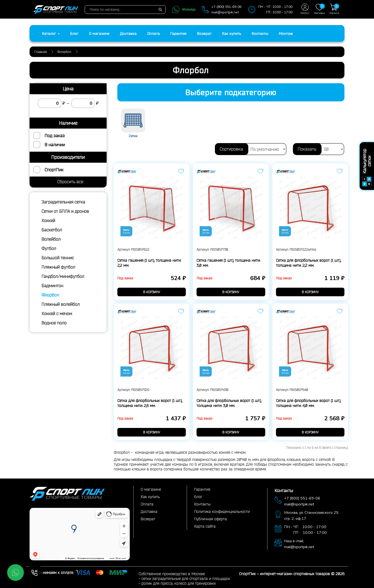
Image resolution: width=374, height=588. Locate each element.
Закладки (319, 9)
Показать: (307, 149)
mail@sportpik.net (225, 12)
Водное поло (54, 323)
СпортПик (54, 170)
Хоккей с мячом (57, 313)
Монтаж (286, 33)
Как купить (232, 33)
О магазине (99, 33)
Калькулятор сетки (367, 168)
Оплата (153, 33)
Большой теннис (58, 258)
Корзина (334, 9)
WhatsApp (184, 10)
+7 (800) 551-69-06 (226, 7)
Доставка (128, 33)
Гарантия (178, 33)
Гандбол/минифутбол (63, 276)
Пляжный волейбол (61, 304)
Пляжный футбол (58, 267)
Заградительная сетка (63, 202)
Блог (74, 33)
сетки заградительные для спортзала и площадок (186, 578)
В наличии (55, 145)
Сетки (133, 136)
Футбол (49, 248)
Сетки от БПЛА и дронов (65, 211)
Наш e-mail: (294, 541)
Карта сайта (205, 526)
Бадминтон (52, 286)
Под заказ (55, 135)
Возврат (204, 33)
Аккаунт (305, 9)
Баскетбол (52, 230)
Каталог (51, 33)
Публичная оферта (210, 519)
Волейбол (51, 239)
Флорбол (50, 295)
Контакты (260, 33)
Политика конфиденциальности (222, 511)
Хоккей (48, 220)
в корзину (152, 292)
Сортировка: (232, 149)
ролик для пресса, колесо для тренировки (179, 583)
